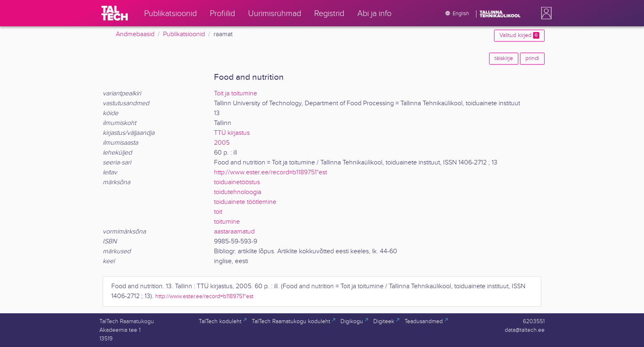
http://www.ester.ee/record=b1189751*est (270, 172)
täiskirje (504, 58)
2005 (222, 143)
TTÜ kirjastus (232, 133)
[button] (545, 13)
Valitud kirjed (519, 35)
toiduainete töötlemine (245, 202)
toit (218, 212)
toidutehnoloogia (238, 192)
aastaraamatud (234, 232)
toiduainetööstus (237, 182)
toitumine (227, 222)
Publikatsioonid (184, 34)
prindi (532, 58)
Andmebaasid (135, 34)
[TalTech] (115, 13)
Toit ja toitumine (236, 94)
